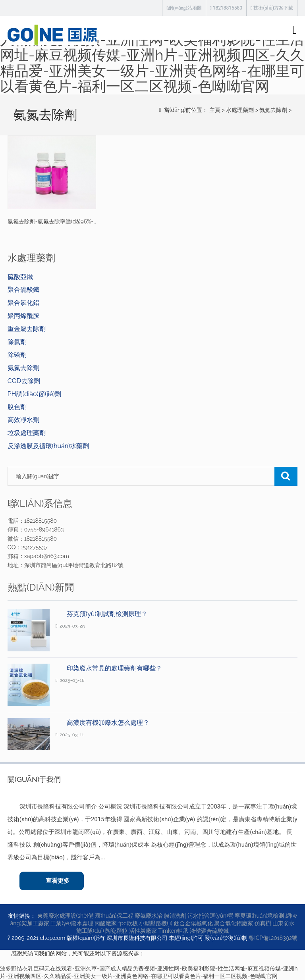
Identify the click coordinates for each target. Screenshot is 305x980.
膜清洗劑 (175, 916)
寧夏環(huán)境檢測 (259, 916)
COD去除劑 (24, 381)
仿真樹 (263, 923)
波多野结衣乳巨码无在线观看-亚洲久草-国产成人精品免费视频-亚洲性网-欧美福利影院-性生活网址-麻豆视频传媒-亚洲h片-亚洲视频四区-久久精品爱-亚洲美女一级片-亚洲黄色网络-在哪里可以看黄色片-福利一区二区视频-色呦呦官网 (152, 55)
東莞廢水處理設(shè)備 (66, 916)
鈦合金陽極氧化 (193, 923)
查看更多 (58, 881)
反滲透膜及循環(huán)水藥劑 (48, 446)
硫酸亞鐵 (20, 277)
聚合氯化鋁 (23, 303)
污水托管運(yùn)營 (210, 916)
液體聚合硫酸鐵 (209, 931)
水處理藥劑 (240, 110)
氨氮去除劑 (273, 110)
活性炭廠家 (143, 931)
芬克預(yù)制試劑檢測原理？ (107, 614)
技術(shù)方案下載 (272, 8)
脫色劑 (17, 407)
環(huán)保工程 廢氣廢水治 (129, 916)
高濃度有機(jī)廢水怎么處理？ (108, 723)
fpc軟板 (128, 923)
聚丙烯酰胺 (23, 316)
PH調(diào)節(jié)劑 (34, 394)
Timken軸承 (173, 931)
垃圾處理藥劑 (27, 433)
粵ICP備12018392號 (273, 938)
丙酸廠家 (106, 923)
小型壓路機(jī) (156, 923)
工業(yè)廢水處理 (72, 923)
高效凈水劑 (23, 420)
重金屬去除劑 (27, 329)
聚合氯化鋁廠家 (234, 923)
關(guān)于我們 (34, 779)
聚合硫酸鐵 (23, 290)
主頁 (215, 110)
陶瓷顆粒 (116, 931)
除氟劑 (17, 342)
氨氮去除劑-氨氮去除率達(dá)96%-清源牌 (59, 221)
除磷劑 (17, 355)
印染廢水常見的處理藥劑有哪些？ (114, 668)
